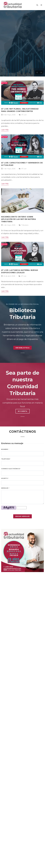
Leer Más (5, 130)
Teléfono (6, 459)
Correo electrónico (11, 469)
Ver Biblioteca (22, 348)
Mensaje (5, 488)
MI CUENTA (23, 411)
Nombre (5, 449)
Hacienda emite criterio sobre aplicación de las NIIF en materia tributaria (19, 219)
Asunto (5, 478)
